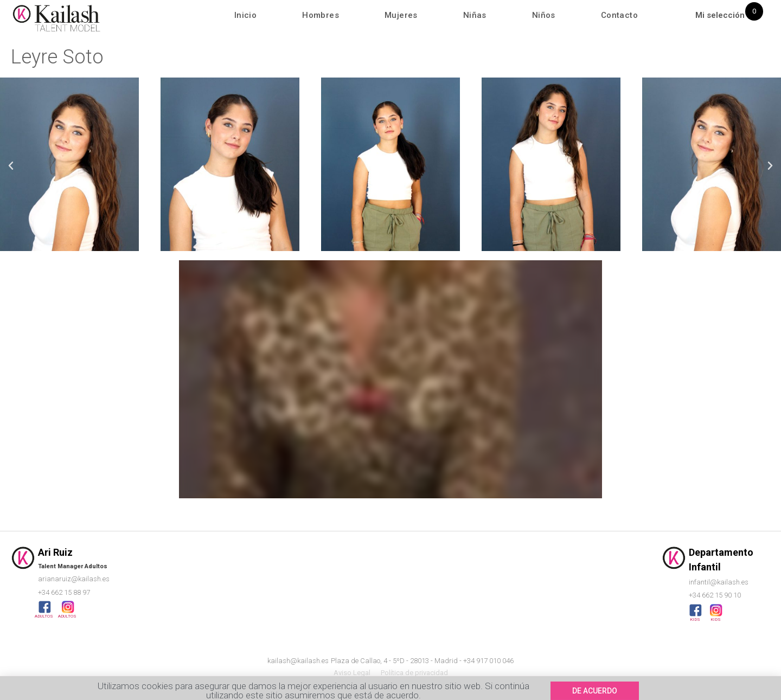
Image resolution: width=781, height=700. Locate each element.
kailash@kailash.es (298, 661)
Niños (544, 15)
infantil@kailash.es (719, 582)
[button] (11, 166)
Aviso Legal (352, 673)
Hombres (321, 15)
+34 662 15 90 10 (715, 595)
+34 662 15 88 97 (64, 592)
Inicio (245, 15)
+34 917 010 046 (488, 661)
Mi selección (720, 15)
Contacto (619, 15)
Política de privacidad (414, 673)
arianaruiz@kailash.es (74, 579)
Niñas (475, 15)
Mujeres (401, 15)
